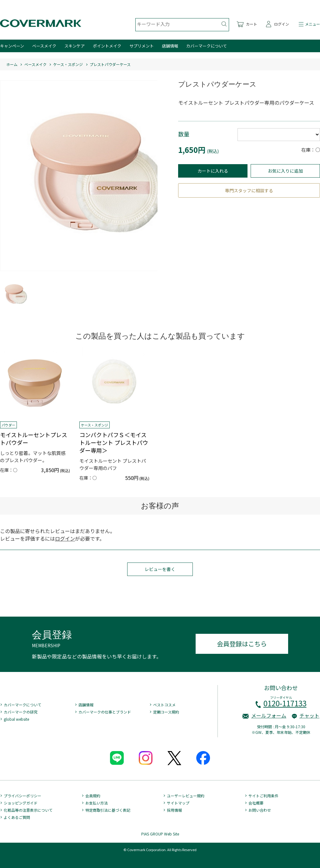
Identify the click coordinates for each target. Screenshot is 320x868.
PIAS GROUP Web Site (160, 834)
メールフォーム (269, 715)
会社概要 (256, 803)
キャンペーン (12, 46)
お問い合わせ (260, 810)
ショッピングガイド (21, 803)
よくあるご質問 (17, 817)
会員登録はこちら (242, 644)
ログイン (65, 538)
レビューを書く (160, 569)
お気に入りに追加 (285, 171)
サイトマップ (178, 803)
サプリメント (142, 46)
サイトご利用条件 (263, 796)
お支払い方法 (97, 803)
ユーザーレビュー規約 (186, 796)
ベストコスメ (164, 705)
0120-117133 (285, 703)
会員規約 (93, 796)
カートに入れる (213, 171)
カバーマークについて (207, 46)
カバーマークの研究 (21, 712)
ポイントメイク (107, 46)
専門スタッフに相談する (249, 190)
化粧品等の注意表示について (28, 810)
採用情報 (174, 810)
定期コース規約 (166, 712)
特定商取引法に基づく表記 (108, 810)
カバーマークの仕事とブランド (105, 712)
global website (16, 719)
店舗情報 (170, 46)
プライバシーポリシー (22, 796)
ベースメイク (44, 46)
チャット (309, 715)
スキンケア (75, 46)
